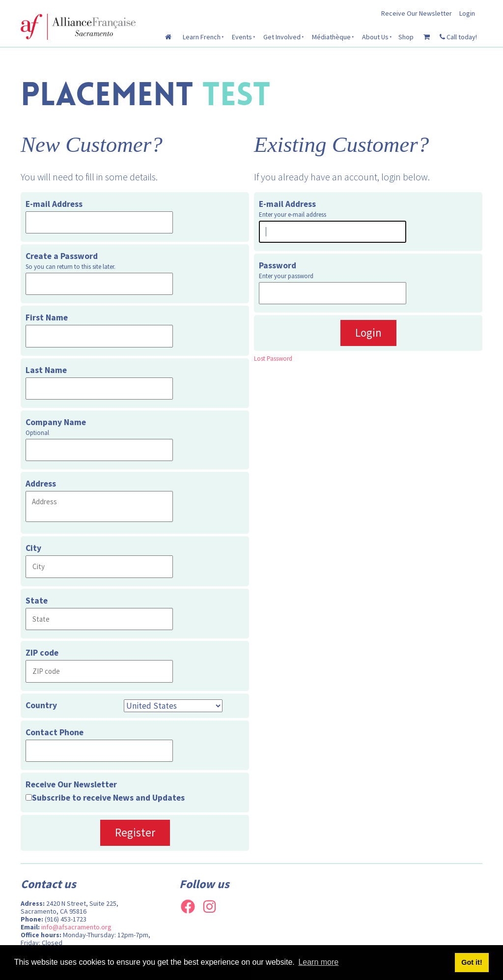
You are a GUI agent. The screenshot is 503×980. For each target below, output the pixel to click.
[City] (99, 566)
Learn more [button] (318, 962)
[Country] (173, 706)
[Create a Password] (99, 284)
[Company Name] (99, 450)
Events (242, 37)
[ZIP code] (99, 671)
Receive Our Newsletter (417, 13)
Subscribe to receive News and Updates (108, 798)
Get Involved (282, 37)
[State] (99, 619)
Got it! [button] (472, 962)
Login (467, 13)
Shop (406, 37)
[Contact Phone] (99, 751)
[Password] (333, 293)
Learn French (202, 37)
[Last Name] (99, 389)
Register (135, 832)
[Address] (99, 506)
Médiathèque (331, 37)
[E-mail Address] (99, 222)
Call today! (458, 37)
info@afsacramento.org (76, 927)
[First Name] (99, 336)
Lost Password (273, 359)
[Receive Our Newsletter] (29, 797)
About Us (375, 37)
